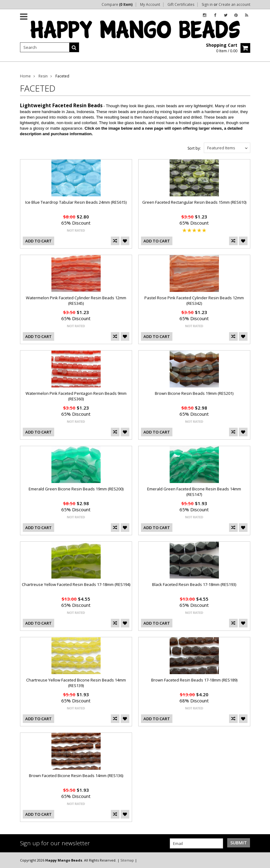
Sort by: (194, 148)
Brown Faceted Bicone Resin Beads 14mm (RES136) (76, 776)
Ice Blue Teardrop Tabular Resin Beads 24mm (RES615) (76, 202)
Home (25, 76)
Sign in (207, 5)
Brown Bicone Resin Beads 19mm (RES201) (194, 393)
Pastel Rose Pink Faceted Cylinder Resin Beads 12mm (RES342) (194, 300)
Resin (43, 76)
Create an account (234, 5)
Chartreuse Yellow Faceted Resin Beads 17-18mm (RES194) (76, 584)
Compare (117, 5)
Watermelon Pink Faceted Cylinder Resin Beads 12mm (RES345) (76, 300)
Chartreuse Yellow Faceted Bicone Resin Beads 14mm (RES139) (76, 683)
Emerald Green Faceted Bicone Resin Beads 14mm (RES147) (194, 492)
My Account (150, 5)
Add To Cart (38, 241)
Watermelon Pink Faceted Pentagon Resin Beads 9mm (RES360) (76, 396)
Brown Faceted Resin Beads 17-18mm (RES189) (194, 680)
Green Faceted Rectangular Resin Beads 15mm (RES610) (194, 202)
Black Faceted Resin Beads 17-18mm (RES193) (194, 584)
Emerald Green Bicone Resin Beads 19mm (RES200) (76, 489)
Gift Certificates (181, 5)
